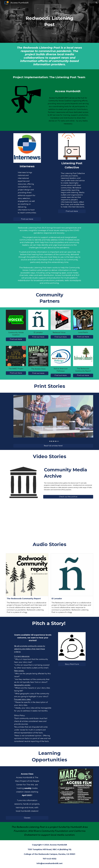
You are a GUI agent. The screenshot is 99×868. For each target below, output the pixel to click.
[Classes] (27, 818)
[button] (97, 3)
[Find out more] (27, 219)
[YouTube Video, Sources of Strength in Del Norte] (27, 521)
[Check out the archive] (68, 497)
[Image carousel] (53, 418)
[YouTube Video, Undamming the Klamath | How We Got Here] (72, 521)
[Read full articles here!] (53, 446)
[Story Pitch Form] (72, 664)
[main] (49, 21)
